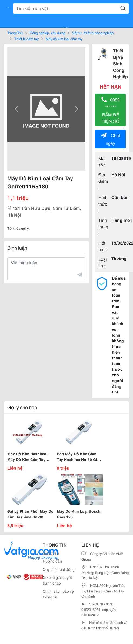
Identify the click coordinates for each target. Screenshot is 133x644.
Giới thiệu (51, 553)
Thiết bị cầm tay (26, 39)
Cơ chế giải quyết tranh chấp (57, 580)
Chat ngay (111, 139)
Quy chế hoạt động (59, 569)
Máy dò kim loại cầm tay (64, 39)
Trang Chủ (15, 33)
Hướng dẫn (52, 561)
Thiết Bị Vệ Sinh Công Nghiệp (120, 63)
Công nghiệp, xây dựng (47, 33)
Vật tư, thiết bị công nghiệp (93, 33)
